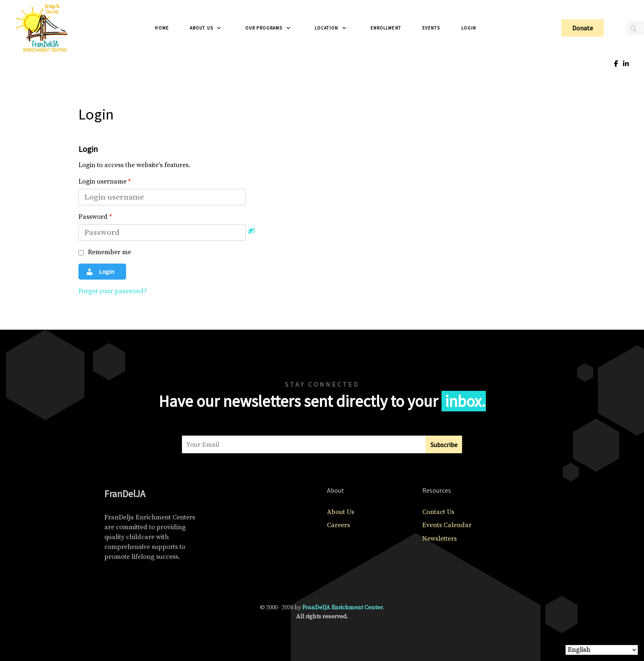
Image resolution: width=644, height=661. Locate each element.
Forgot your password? (113, 291)
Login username (105, 181)
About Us (340, 512)
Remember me (105, 252)
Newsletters (439, 539)
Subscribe (444, 445)
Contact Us (438, 512)
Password (95, 217)
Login (100, 272)
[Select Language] (602, 650)
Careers (338, 525)
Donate (583, 28)
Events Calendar (447, 525)
